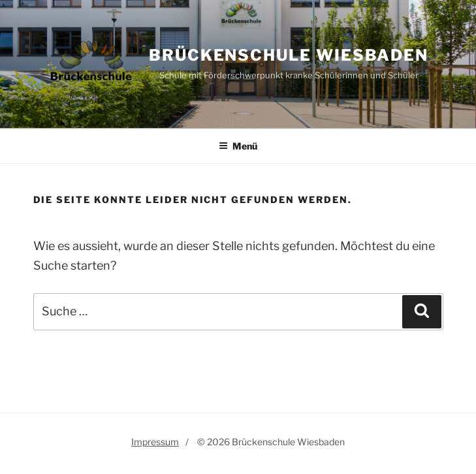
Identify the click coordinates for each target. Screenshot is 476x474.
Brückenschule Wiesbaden (289, 55)
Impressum (155, 442)
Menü (238, 146)
